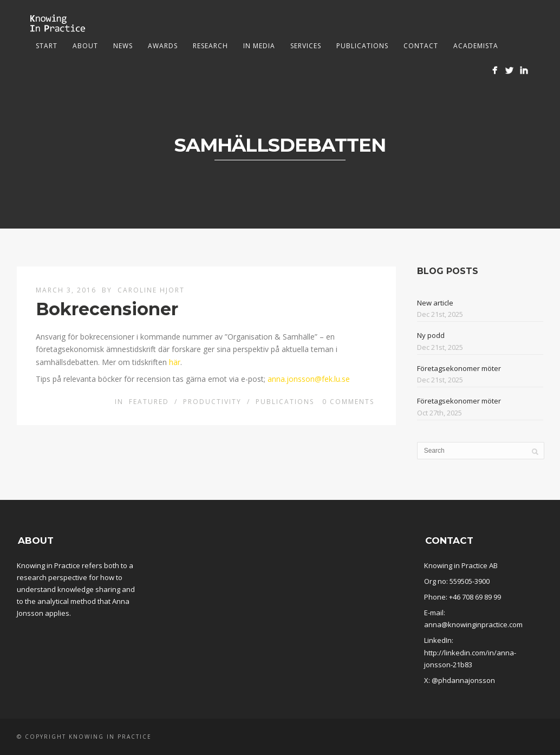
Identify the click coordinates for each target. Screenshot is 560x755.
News (123, 46)
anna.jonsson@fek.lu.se (309, 379)
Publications (362, 46)
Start (47, 46)
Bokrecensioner (107, 309)
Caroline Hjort (151, 290)
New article (435, 303)
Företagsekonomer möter (459, 368)
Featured (149, 402)
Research (210, 46)
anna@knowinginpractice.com (473, 624)
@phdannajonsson (463, 680)
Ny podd (431, 335)
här (175, 362)
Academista (476, 46)
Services (306, 46)
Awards (163, 46)
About (85, 46)
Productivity (212, 402)
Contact (421, 46)
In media (259, 46)
